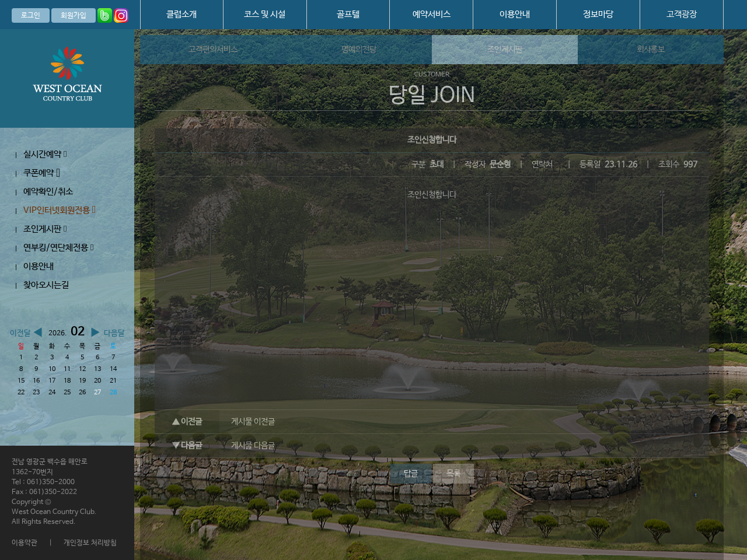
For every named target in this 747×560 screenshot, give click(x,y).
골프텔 (348, 14)
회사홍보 (651, 50)
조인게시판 (45, 229)
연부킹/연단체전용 (58, 248)
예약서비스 (432, 14)
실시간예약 (45, 154)
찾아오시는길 (46, 285)
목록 (453, 474)
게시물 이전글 (253, 422)
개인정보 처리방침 (90, 543)
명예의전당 (359, 50)
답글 (411, 474)
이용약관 (25, 543)
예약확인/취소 (48, 192)
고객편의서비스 (213, 50)
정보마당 (598, 14)
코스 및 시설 (265, 14)
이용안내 (515, 14)
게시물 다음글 (253, 446)
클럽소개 (181, 14)
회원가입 (74, 16)
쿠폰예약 (42, 173)
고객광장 (682, 14)
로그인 (31, 16)
